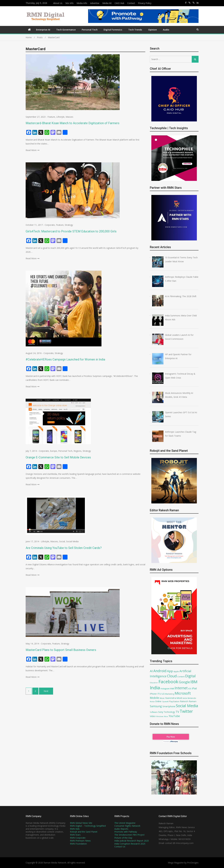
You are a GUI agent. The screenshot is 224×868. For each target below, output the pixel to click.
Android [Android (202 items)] (160, 671)
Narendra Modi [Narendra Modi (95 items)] (174, 698)
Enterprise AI (43, 30)
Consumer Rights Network (127, 826)
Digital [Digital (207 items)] (190, 676)
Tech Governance (66, 30)
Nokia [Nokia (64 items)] (152, 701)
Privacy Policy (145, 3)
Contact (131, 3)
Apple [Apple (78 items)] (176, 671)
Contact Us (120, 847)
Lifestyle (60, 117)
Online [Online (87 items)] (158, 701)
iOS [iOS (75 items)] (190, 689)
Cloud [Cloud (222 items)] (172, 676)
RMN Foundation (78, 844)
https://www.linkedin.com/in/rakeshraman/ (198, 3)
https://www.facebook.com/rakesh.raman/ (186, 3)
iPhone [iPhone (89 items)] (153, 694)
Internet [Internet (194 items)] (181, 688)
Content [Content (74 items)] (181, 677)
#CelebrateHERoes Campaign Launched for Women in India (65, 359)
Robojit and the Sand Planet (84, 832)
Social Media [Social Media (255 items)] (187, 706)
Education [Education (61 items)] (154, 683)
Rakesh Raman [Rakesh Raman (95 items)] (188, 701)
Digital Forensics (113, 30)
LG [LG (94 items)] (163, 694)
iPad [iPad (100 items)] (194, 688)
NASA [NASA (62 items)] (185, 698)
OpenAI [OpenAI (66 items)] (165, 701)
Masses (69, 117)
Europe (54, 451)
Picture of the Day (123, 838)
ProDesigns (193, 863)
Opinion (152, 30)
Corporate (50, 225)
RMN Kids (75, 829)
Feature (51, 117)
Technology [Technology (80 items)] (169, 712)
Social (62, 541)
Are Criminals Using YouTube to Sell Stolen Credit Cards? (64, 548)
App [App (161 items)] (170, 671)
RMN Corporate (78, 838)
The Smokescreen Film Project (129, 835)
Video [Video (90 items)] (153, 716)
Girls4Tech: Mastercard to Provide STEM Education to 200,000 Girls (71, 231)
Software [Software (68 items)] (154, 712)
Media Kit (107, 3)
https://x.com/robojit (194, 3)
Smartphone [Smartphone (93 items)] (169, 706)
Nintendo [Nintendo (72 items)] (192, 698)
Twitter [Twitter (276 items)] (186, 711)
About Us (58, 3)
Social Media (72, 541)
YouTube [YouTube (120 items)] (174, 716)
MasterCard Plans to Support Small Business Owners (61, 650)
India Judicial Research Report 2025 (132, 841)
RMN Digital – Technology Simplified (88, 826)
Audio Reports (121, 829)
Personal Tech (90, 30)
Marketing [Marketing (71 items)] (170, 694)
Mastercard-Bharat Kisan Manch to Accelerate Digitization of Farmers (72, 123)
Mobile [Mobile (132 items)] (154, 698)
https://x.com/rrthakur (189, 3)
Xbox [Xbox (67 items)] (166, 716)
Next (46, 691)
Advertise (95, 3)
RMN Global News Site (81, 823)
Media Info (82, 3)
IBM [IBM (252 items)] (194, 682)
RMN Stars (75, 835)
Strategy (69, 225)
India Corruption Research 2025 (130, 844)
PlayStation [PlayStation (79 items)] (174, 701)
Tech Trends (135, 30)
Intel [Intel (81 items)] (172, 688)
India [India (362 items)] (155, 688)
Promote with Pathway (126, 832)
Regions (77, 451)
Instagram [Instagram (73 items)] (165, 689)
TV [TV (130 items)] (177, 712)
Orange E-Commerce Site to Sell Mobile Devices (58, 457)
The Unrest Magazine (125, 823)
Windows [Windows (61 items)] (160, 716)
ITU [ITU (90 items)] (159, 694)
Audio (166, 30)
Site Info (69, 3)
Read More (31, 150)
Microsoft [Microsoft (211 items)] (183, 693)
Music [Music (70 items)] (162, 698)
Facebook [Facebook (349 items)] (168, 681)
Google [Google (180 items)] (184, 682)
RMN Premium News (80, 841)
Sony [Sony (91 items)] (161, 712)
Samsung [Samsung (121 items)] (156, 706)
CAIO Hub (119, 3)
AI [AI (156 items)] (151, 671)
